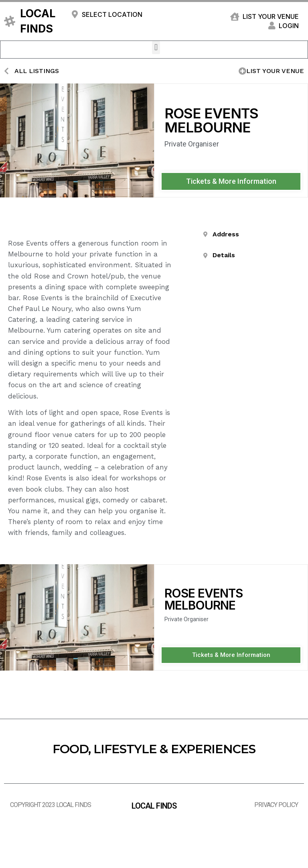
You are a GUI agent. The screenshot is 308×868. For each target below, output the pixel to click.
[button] (156, 48)
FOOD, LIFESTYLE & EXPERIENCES (154, 749)
